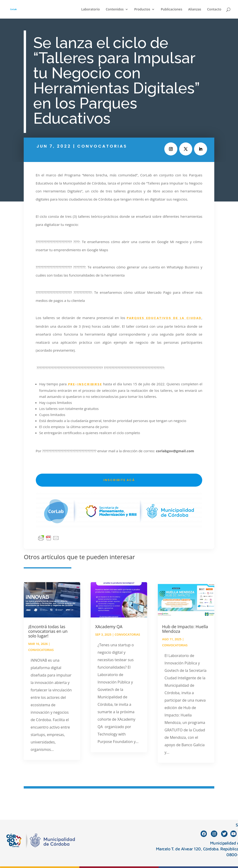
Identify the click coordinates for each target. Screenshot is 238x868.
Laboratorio (91, 10)
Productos (142, 10)
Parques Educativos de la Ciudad (164, 318)
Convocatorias (102, 146)
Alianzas (195, 10)
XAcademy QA (109, 627)
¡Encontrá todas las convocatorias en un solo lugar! (48, 631)
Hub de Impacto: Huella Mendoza (185, 629)
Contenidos (115, 10)
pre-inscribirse (84, 384)
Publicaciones (172, 10)
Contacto (214, 10)
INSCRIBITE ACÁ (119, 480)
